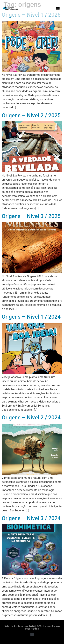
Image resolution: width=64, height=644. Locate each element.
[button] (58, 8)
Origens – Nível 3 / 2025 (31, 216)
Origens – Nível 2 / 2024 (31, 417)
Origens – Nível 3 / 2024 (31, 518)
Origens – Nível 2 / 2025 (31, 115)
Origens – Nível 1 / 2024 (31, 317)
